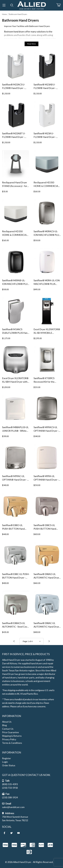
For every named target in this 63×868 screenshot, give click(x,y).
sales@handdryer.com (13, 807)
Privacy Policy (9, 739)
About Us (7, 722)
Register (7, 758)
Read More (32, 44)
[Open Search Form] (12, 5)
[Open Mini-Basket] (60, 5)
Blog (4, 725)
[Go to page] (32, 641)
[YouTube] (18, 833)
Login (5, 762)
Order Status (9, 765)
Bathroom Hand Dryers (18, 14)
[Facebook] (4, 833)
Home (4, 14)
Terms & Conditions (12, 743)
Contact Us (8, 729)
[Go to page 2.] (49, 641)
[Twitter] (11, 833)
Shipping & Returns (12, 736)
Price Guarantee (10, 732)
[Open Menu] (4, 5)
